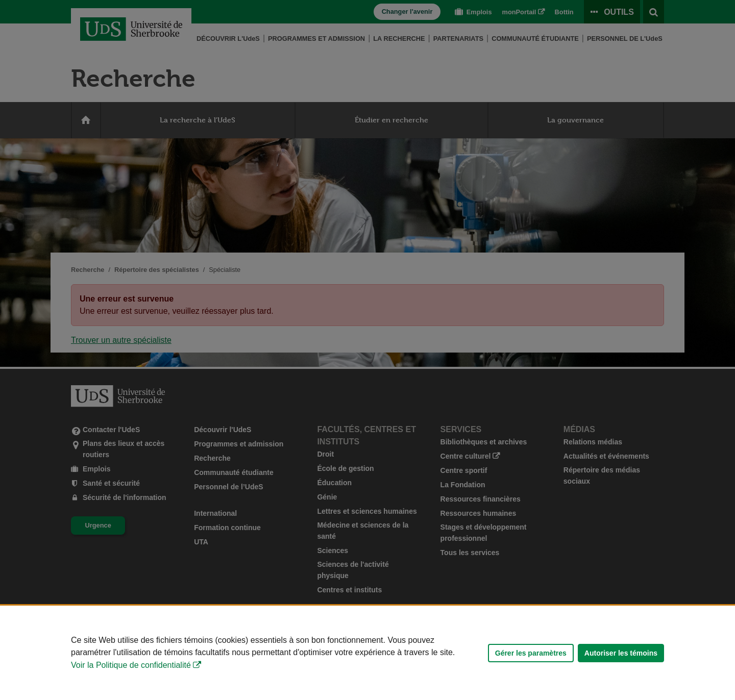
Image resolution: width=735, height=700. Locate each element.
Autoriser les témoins (621, 653)
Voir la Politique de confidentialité (131, 665)
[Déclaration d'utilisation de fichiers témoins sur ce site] (367, 653)
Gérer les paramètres (531, 653)
